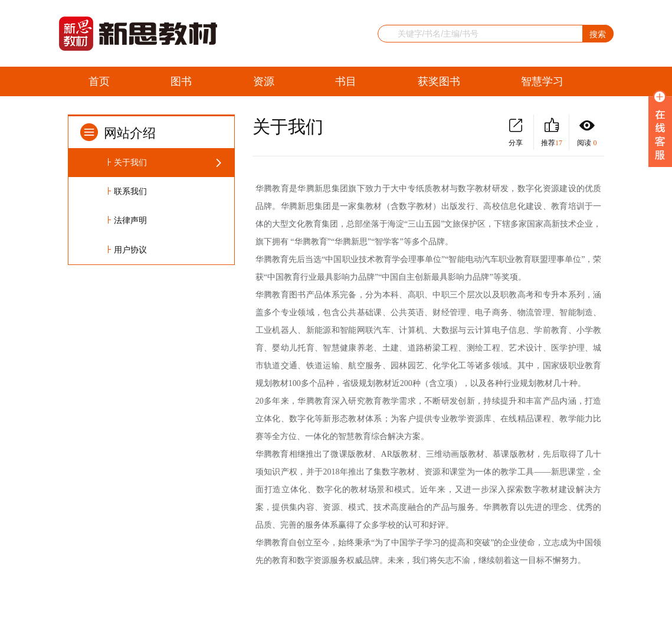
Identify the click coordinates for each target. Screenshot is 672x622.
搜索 (598, 34)
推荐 (551, 132)
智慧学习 (542, 81)
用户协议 (130, 250)
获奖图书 (439, 81)
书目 (346, 81)
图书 (181, 81)
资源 (264, 81)
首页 (99, 81)
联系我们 (130, 191)
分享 (516, 132)
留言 (99, 112)
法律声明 (130, 220)
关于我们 (130, 163)
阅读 (587, 132)
